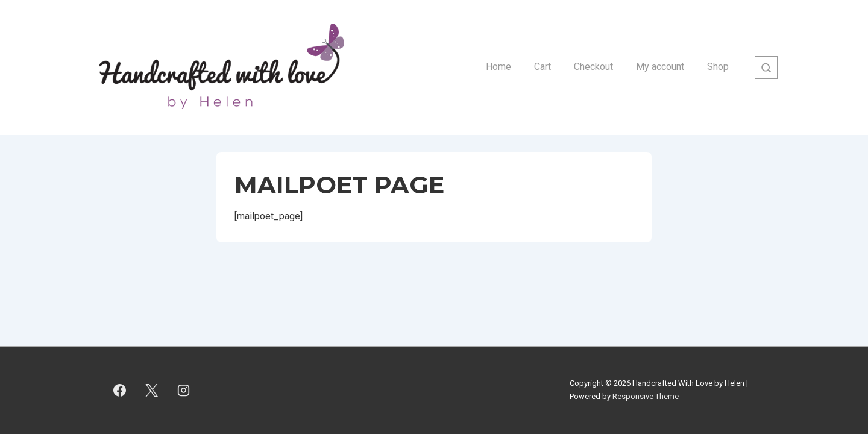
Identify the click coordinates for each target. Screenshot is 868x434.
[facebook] (120, 390)
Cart (542, 67)
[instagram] (184, 390)
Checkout (593, 67)
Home (498, 67)
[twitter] (152, 390)
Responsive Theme (646, 396)
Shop (718, 67)
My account (660, 67)
